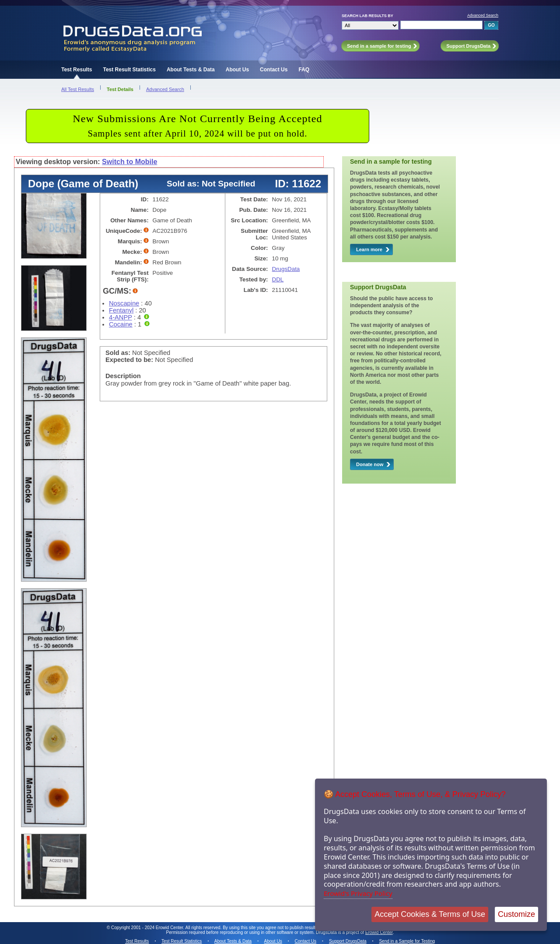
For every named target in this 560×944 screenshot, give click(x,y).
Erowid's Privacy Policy (358, 893)
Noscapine (124, 303)
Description (123, 376)
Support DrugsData (348, 941)
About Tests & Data (191, 70)
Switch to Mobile (129, 162)
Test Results (77, 70)
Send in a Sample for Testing (407, 941)
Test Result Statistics (129, 70)
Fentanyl (121, 310)
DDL (278, 279)
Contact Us (274, 70)
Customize (516, 914)
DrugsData (286, 269)
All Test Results (78, 89)
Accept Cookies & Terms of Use (430, 914)
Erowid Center (379, 932)
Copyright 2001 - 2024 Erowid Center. (148, 928)
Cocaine (121, 324)
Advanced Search (483, 15)
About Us (237, 70)
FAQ (304, 70)
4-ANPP (121, 317)
